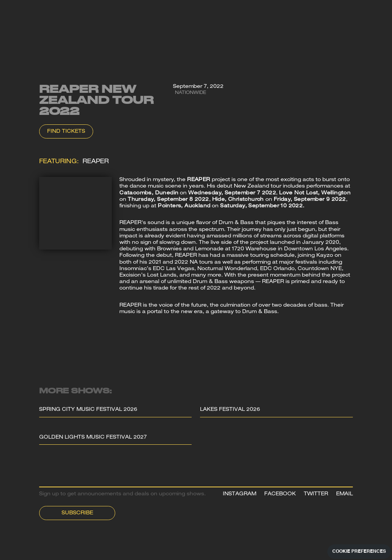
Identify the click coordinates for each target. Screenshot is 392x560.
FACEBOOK (280, 494)
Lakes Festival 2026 (230, 410)
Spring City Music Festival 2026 (88, 410)
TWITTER (316, 494)
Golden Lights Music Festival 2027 (93, 438)
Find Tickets (66, 132)
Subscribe (77, 513)
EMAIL (344, 494)
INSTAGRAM (240, 494)
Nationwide (190, 93)
